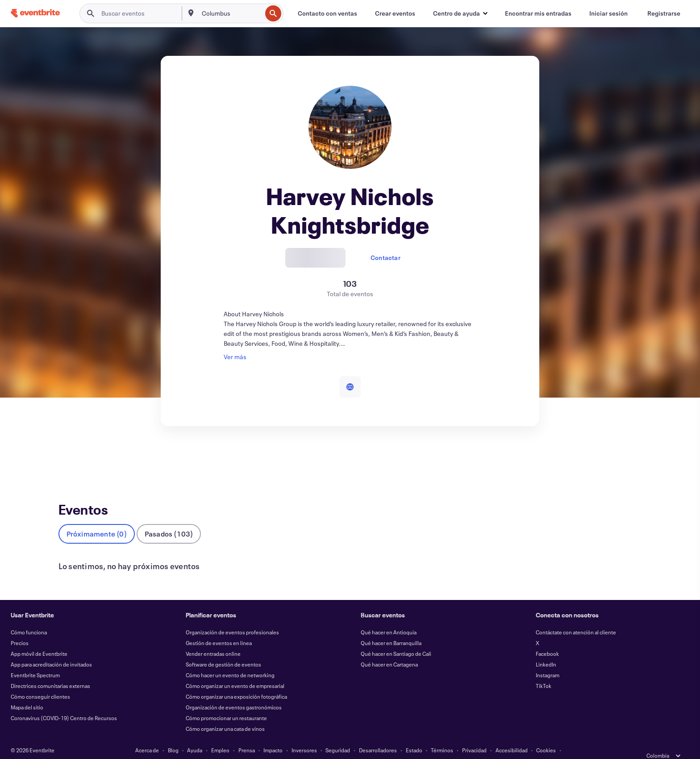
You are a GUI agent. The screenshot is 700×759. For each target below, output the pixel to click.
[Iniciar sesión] (608, 13)
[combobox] (231, 13)
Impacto (273, 736)
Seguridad (338, 736)
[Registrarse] (664, 13)
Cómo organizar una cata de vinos (225, 714)
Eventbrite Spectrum (35, 661)
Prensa (247, 736)
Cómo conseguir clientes (40, 682)
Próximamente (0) (97, 519)
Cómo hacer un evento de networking (230, 661)
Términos (442, 736)
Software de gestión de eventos (223, 650)
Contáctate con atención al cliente (576, 618)
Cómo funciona (29, 618)
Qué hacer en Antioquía (389, 618)
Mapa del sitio (27, 693)
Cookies (546, 736)
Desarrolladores (378, 736)
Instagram (548, 661)
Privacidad (474, 736)
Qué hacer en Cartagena (389, 650)
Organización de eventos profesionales (232, 618)
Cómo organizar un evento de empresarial (235, 671)
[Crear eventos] (395, 13)
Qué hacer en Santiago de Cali (396, 639)
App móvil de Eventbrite (39, 639)
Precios (20, 629)
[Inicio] (35, 13)
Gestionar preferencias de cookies (350, 746)
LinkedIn (546, 650)
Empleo (220, 736)
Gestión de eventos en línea (219, 629)
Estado (414, 736)
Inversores (304, 736)
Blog (173, 736)
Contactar (385, 258)
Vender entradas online (213, 639)
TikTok (544, 671)
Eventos (70, 459)
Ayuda (195, 736)
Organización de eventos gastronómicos (234, 693)
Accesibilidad (512, 736)
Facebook (547, 639)
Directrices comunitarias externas (50, 671)
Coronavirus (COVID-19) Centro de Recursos (64, 704)
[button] (460, 13)
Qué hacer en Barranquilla (391, 629)
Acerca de (147, 736)
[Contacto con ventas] (327, 13)
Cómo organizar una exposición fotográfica (236, 682)
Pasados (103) (169, 519)
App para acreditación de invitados (51, 650)
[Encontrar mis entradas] (538, 13)
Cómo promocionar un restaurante (226, 704)
